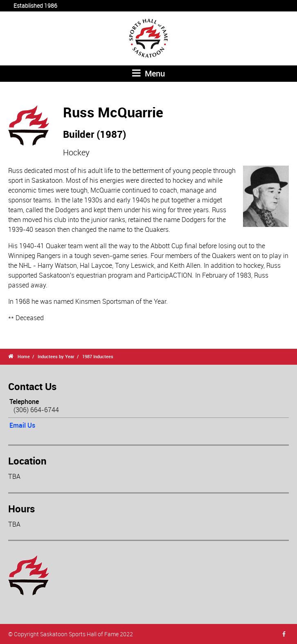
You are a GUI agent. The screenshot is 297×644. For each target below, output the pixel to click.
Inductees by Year (56, 356)
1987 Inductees (98, 356)
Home (24, 356)
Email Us (22, 425)
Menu (148, 73)
